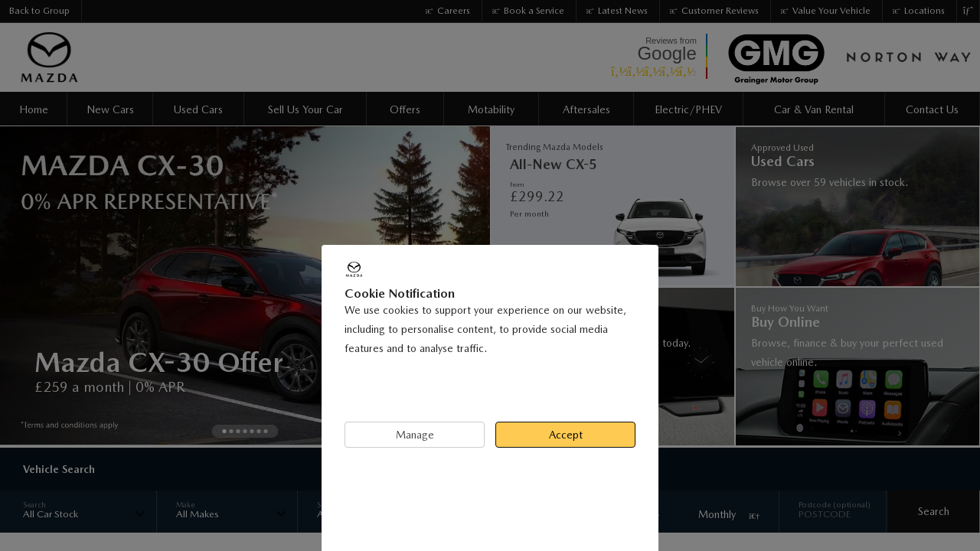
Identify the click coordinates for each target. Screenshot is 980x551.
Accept (566, 435)
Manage (415, 435)
